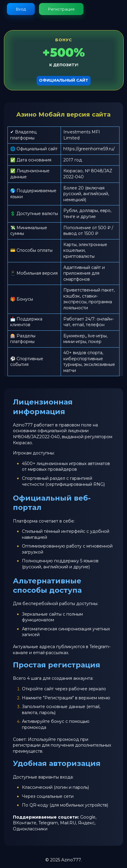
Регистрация (61, 9)
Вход (21, 9)
